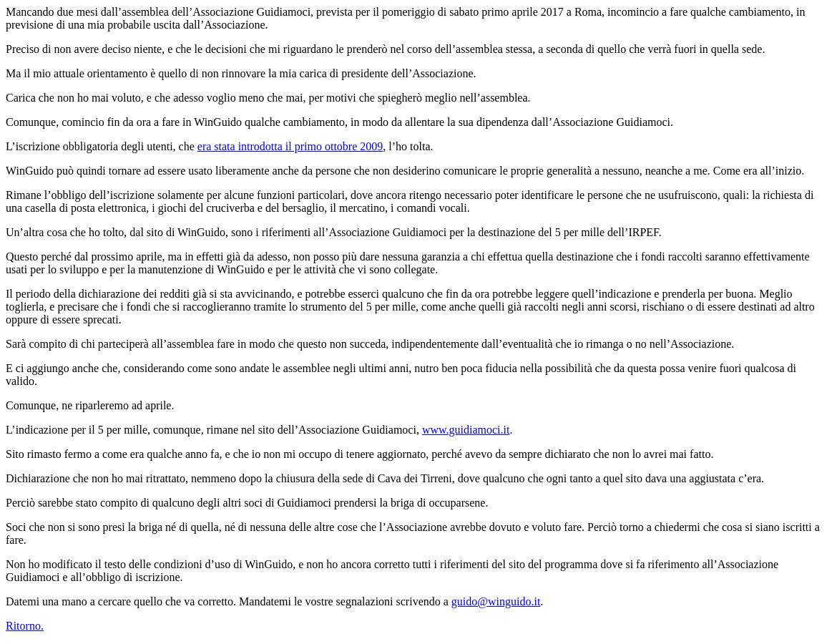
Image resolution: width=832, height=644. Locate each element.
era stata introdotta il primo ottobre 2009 (290, 146)
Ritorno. (25, 626)
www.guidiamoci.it (466, 430)
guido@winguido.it (496, 601)
